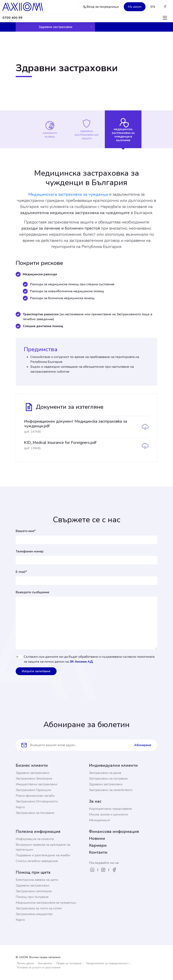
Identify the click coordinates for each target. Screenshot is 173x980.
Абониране (143, 745)
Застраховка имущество (34, 914)
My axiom (135, 7)
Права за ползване (69, 963)
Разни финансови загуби (35, 796)
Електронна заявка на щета (37, 880)
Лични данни (25, 963)
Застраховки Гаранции (33, 790)
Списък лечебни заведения (37, 861)
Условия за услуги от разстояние (39, 967)
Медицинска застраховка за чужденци (46, 903)
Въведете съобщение (32, 592)
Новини (97, 838)
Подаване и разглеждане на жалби (43, 855)
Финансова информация (114, 832)
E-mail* (21, 572)
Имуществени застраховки (36, 784)
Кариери (98, 845)
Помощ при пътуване (32, 897)
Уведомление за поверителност (107, 963)
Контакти (98, 852)
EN (153, 7)
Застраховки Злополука (34, 779)
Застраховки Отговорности (37, 801)
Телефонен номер (30, 551)
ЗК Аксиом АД (81, 662)
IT (165, 7)
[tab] (50, 129)
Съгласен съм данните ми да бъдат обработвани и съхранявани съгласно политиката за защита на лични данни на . (89, 659)
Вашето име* (26, 531)
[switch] (19, 657)
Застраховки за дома (105, 773)
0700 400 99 (12, 18)
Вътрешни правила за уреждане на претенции (43, 847)
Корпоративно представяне (110, 809)
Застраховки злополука (34, 891)
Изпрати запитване (36, 671)
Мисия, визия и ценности (108, 814)
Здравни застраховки (66, 27)
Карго (20, 807)
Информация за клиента (35, 839)
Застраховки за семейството (111, 790)
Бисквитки (45, 963)
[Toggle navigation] (165, 18)
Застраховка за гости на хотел (39, 908)
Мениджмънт (100, 820)
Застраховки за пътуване (35, 813)
